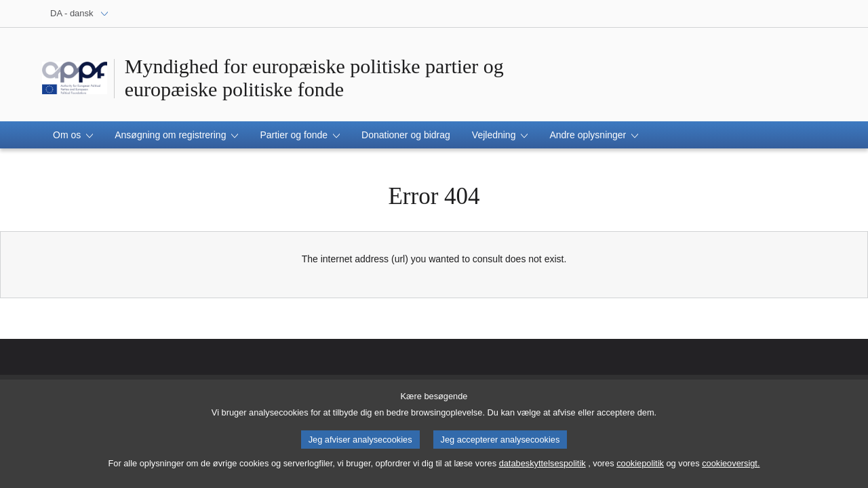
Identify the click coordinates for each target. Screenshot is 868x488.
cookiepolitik (640, 469)
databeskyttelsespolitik (542, 469)
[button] (73, 135)
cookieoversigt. (731, 469)
